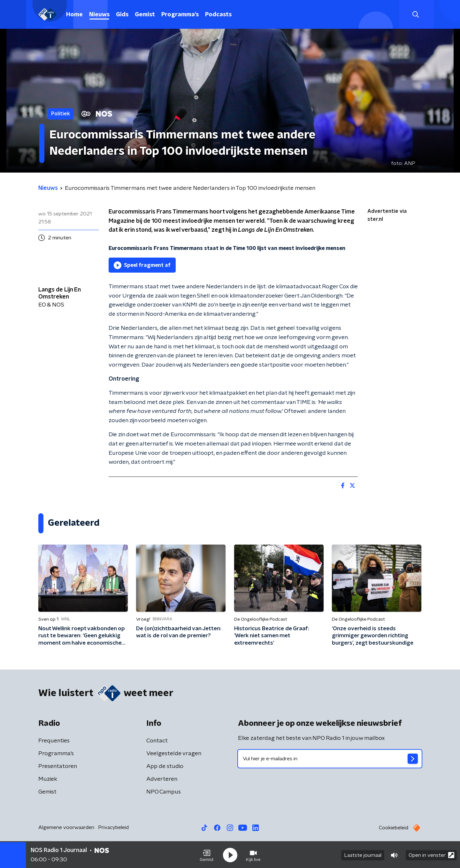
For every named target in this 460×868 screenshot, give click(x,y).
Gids (122, 15)
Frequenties (54, 741)
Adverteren (162, 779)
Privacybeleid (113, 827)
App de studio (165, 766)
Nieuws (99, 15)
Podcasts (218, 15)
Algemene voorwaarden (66, 827)
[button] (207, 855)
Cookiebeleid (394, 828)
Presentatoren (58, 766)
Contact (157, 741)
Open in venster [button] (431, 854)
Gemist (145, 15)
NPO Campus (164, 792)
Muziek (48, 779)
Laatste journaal (363, 855)
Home (74, 15)
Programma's (180, 15)
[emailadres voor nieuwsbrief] (330, 759)
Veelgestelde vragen (174, 754)
